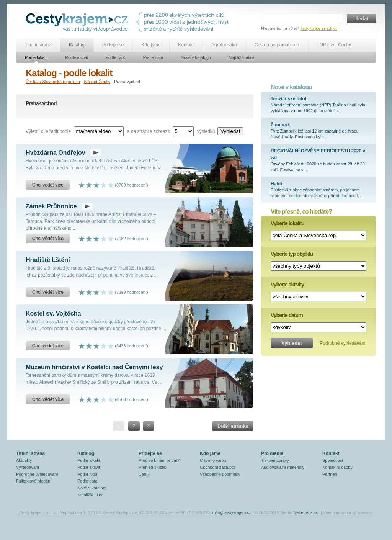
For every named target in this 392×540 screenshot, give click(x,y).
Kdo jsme (151, 45)
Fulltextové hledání (34, 481)
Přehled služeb (153, 467)
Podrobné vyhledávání (342, 343)
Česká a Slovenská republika (53, 82)
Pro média (272, 453)
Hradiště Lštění (48, 260)
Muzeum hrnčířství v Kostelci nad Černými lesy (94, 367)
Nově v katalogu (196, 57)
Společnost (333, 460)
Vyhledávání (28, 467)
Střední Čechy (97, 82)
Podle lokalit (36, 57)
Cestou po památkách (277, 45)
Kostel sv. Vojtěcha (53, 313)
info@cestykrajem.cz (232, 512)
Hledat (361, 19)
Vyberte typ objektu (292, 254)
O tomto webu (213, 460)
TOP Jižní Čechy (334, 45)
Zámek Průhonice (51, 206)
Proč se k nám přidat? (159, 460)
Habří (277, 184)
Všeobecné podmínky (220, 474)
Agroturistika (224, 45)
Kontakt (186, 45)
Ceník (144, 474)
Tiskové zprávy (275, 460)
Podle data (153, 57)
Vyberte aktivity (287, 285)
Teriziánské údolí (289, 99)
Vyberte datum (287, 315)
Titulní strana (38, 45)
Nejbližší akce (242, 57)
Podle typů (116, 57)
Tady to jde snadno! (319, 28)
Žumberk (280, 125)
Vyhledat (230, 131)
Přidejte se (113, 45)
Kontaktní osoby (337, 467)
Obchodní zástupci (217, 467)
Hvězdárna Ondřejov (56, 153)
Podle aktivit (76, 57)
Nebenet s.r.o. (306, 512)
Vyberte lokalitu (287, 223)
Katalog (77, 45)
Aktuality (24, 460)
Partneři (330, 474)
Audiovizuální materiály (283, 467)
